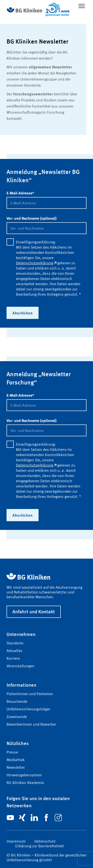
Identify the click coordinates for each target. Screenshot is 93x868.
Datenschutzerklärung (36, 263)
